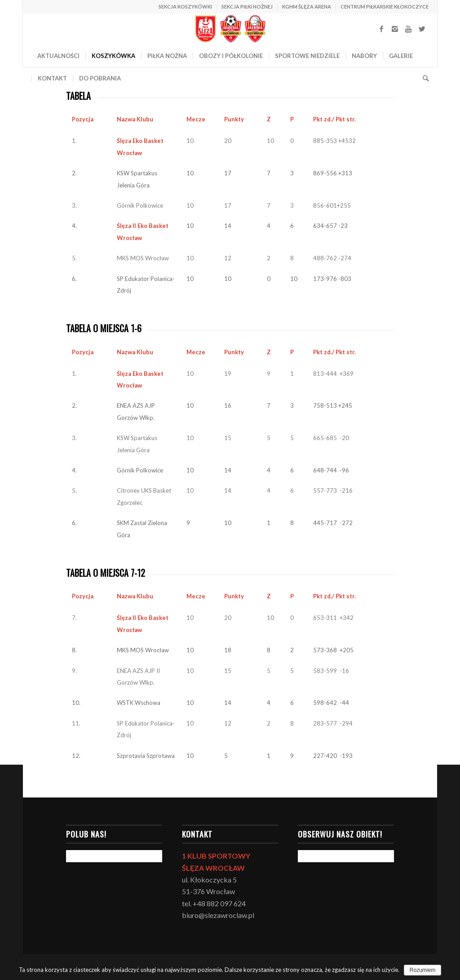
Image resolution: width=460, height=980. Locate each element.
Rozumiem (422, 970)
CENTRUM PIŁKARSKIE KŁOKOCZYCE (385, 7)
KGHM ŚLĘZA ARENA (307, 7)
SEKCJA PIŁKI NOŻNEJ (247, 7)
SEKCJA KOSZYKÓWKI (185, 7)
